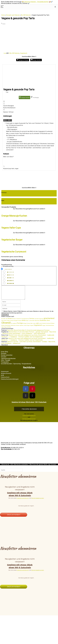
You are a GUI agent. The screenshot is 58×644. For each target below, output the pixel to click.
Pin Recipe (35, 98)
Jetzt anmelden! (14, 517)
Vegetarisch (24, 53)
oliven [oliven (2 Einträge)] (48, 323)
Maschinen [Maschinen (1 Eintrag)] (37, 323)
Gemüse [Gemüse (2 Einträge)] (32, 321)
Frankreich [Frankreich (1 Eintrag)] (18, 321)
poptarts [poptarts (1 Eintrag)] (15, 326)
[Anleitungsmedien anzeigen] (5, 120)
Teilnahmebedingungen (29, 421)
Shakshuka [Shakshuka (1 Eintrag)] (13, 328)
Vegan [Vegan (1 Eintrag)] (28, 328)
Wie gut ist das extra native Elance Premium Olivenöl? (21, 203)
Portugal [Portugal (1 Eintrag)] (25, 326)
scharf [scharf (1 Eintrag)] (41, 326)
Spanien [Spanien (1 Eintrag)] (22, 328)
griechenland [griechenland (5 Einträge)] (49, 321)
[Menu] (2, 7)
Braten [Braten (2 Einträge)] (10, 321)
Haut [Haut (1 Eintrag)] (2, 323)
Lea (4, 53)
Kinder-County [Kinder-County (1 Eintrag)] (10, 323)
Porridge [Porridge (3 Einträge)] (20, 326)
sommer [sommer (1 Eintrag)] (18, 328)
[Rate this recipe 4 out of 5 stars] (4, 280)
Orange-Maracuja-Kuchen (14, 216)
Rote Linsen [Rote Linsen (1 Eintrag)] (33, 326)
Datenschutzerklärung (29, 418)
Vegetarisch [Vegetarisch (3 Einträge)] (38, 328)
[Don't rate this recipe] (2, 269)
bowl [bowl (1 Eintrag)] (7, 321)
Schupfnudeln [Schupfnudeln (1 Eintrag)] (8, 328)
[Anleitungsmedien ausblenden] (10, 120)
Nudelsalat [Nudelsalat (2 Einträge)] (43, 323)
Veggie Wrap (6, 195)
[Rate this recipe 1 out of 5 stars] (4, 272)
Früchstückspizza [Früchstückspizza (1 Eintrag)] (25, 321)
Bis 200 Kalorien (26, 15)
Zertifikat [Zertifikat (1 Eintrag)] (9, 330)
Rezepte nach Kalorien (13, 15)
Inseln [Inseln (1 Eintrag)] (5, 323)
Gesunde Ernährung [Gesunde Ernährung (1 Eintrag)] (39, 321)
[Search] (55, 7)
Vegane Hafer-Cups (11, 228)
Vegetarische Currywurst (14, 252)
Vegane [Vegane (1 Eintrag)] (32, 328)
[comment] (15, 294)
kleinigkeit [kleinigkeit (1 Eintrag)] (16, 323)
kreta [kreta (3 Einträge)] (24, 323)
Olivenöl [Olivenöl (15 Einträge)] (6, 325)
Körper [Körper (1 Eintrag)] (27, 323)
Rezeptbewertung (7, 265)
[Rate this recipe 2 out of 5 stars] (4, 275)
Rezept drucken (36, 60)
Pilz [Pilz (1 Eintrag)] (12, 326)
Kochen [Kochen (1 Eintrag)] (20, 323)
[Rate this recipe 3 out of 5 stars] (4, 277)
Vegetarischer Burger (12, 240)
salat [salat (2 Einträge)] (37, 326)
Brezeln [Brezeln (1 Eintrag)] (14, 321)
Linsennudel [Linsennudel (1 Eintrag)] (32, 323)
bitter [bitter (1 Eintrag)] (4, 321)
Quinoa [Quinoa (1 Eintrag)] (29, 326)
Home (3, 15)
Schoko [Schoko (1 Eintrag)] (3, 328)
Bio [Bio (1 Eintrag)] (2, 321)
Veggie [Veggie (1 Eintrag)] (44, 328)
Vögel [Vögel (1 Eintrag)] (3, 330)
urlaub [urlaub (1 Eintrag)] (25, 328)
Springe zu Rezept (23, 60)
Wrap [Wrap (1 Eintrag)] (5, 330)
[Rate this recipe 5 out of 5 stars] (4, 283)
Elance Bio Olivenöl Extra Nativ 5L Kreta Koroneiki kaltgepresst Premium (28, 333)
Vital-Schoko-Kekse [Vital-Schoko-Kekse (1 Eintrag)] (50, 328)
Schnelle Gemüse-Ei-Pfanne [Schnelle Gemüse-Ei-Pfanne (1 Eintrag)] (48, 326)
